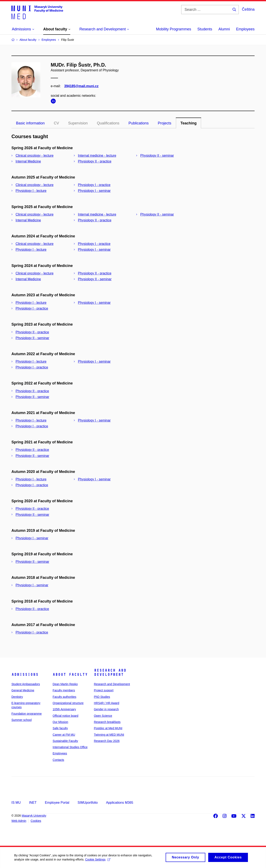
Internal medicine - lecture (97, 156)
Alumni (224, 29)
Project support (104, 690)
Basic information (30, 123)
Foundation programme (27, 714)
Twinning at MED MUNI (109, 735)
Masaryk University (34, 816)
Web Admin (19, 821)
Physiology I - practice (94, 185)
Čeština (248, 9)
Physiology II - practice (95, 161)
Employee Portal (57, 803)
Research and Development (110, 672)
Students (205, 29)
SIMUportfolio (88, 803)
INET (33, 803)
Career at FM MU (64, 735)
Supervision (78, 123)
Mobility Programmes (174, 29)
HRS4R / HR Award (107, 703)
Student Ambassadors (26, 684)
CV (56, 123)
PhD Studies (102, 697)
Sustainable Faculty (65, 741)
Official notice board (65, 716)
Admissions (25, 675)
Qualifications (108, 123)
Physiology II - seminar (157, 156)
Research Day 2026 (107, 741)
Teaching (188, 123)
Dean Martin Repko (65, 684)
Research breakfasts (107, 722)
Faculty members (64, 690)
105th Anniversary (64, 709)
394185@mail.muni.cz (81, 86)
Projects (164, 123)
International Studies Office (70, 747)
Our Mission (60, 722)
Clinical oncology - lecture (34, 156)
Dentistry (17, 697)
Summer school (22, 720)
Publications (139, 123)
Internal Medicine (28, 161)
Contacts (58, 760)
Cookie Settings (98, 862)
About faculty (70, 675)
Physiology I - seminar (94, 191)
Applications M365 (120, 803)
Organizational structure (68, 703)
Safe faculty (60, 728)
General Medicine (23, 690)
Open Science (103, 716)
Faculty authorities (64, 697)
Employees (245, 29)
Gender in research (106, 709)
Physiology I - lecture (31, 191)
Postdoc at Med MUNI (108, 728)
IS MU (16, 803)
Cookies (36, 821)
